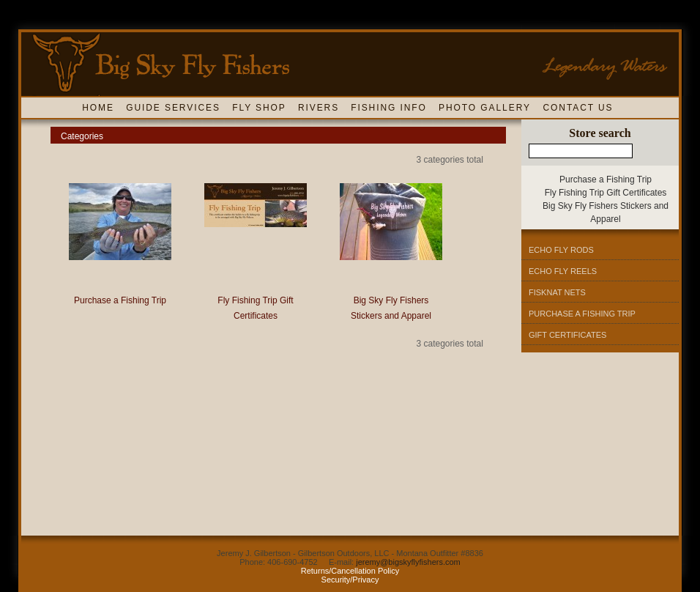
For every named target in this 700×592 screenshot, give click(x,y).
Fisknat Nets (557, 292)
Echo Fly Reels (563, 271)
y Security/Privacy (361, 575)
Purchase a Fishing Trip (120, 300)
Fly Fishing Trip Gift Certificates (606, 193)
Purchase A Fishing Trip (582, 314)
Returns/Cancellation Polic (348, 571)
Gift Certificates (567, 335)
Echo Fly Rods (561, 250)
